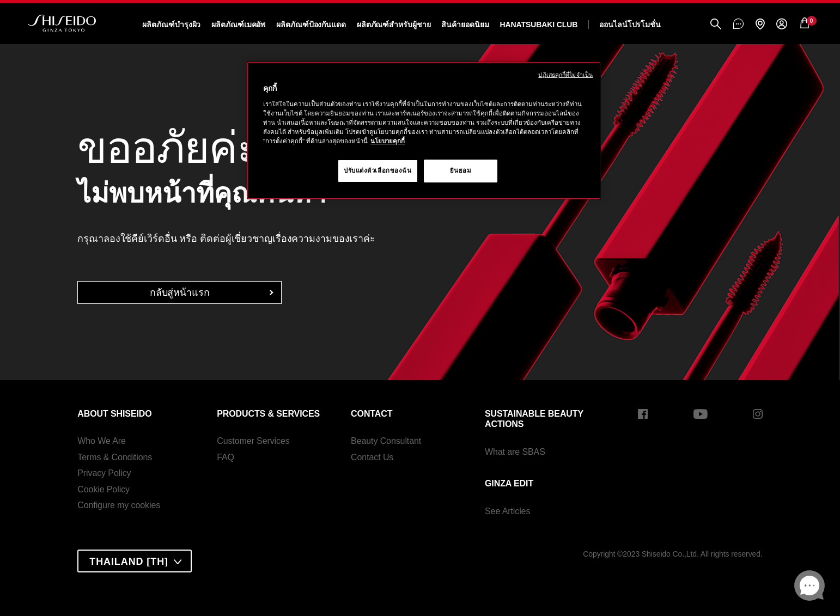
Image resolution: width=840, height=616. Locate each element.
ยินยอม (461, 170)
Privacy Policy (104, 473)
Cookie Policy (104, 489)
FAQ (226, 457)
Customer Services (253, 441)
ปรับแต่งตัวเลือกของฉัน (378, 170)
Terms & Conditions (115, 457)
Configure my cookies (119, 505)
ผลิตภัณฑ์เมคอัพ (238, 25)
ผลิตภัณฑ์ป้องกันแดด (311, 25)
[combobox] (135, 561)
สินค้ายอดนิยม (465, 25)
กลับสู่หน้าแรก (180, 292)
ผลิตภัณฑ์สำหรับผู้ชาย (394, 25)
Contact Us (372, 457)
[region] (424, 130)
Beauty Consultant (386, 441)
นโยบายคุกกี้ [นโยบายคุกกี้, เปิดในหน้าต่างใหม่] (388, 141)
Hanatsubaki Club (538, 25)
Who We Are (102, 441)
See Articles (507, 511)
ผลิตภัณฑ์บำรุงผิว (171, 25)
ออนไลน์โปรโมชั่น (630, 25)
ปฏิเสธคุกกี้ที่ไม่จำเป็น (565, 75)
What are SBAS (515, 452)
